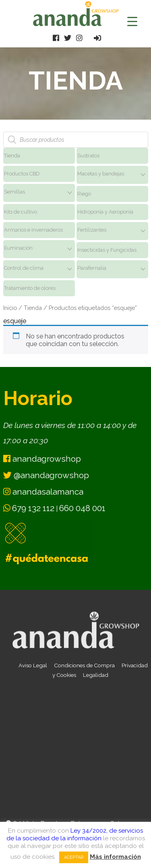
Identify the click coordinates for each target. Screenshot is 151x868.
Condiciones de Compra (84, 665)
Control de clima (24, 268)
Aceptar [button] (74, 857)
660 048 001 (82, 508)
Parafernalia (92, 268)
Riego (84, 194)
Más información (115, 857)
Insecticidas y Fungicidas (107, 250)
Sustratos (88, 156)
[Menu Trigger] (132, 21)
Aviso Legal (33, 665)
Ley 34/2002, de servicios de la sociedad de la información (75, 834)
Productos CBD (22, 174)
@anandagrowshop (46, 475)
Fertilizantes (92, 230)
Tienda (12, 156)
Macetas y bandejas (101, 174)
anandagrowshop (42, 459)
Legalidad (96, 675)
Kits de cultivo (21, 212)
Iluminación (18, 248)
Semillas (14, 192)
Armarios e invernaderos (33, 230)
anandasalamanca (43, 492)
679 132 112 (33, 508)
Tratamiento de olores (30, 288)
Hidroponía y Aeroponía (105, 212)
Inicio (10, 308)
